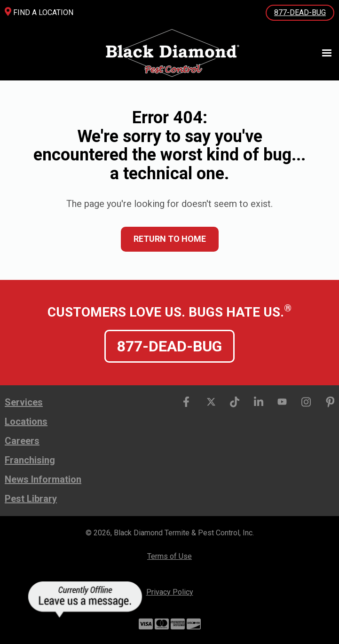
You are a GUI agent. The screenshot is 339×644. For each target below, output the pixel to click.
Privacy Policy (170, 592)
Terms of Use (169, 556)
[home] (169, 53)
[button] (323, 53)
